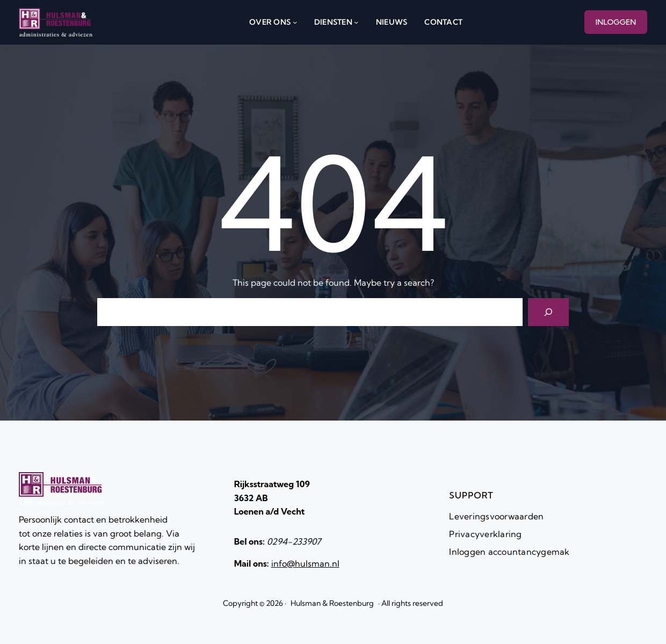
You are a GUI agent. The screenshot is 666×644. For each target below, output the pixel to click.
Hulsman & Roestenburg (332, 603)
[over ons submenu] (295, 22)
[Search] (548, 312)
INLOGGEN (616, 22)
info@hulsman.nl (305, 563)
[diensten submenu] (356, 22)
